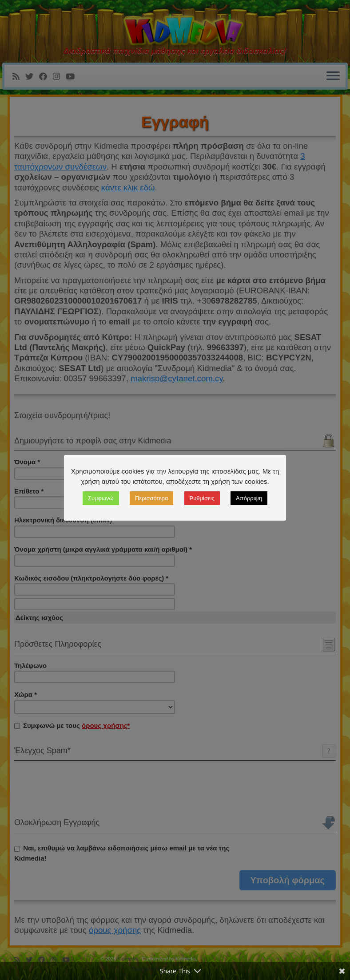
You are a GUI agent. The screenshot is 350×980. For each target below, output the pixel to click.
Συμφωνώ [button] (101, 498)
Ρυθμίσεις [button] (202, 498)
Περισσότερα (151, 498)
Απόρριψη (249, 498)
